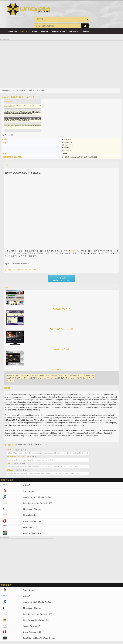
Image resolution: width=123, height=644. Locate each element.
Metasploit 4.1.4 (30, 515)
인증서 (20, 378)
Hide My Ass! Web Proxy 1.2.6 (36, 620)
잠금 (68, 378)
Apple (35, 31)
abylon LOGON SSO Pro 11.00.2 (23, 173)
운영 (30, 378)
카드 (61, 375)
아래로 (83, 378)
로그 (72, 378)
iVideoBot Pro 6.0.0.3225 (61, 369)
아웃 (77, 378)
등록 (63, 378)
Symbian (86, 31)
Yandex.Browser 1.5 (32, 626)
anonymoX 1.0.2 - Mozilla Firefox (37, 497)
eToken (87, 375)
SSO (32, 375)
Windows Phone (58, 31)
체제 (35, 378)
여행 (93, 375)
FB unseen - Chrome (32, 509)
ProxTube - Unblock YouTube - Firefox (39, 638)
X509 (47, 378)
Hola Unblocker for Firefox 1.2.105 (38, 503)
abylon (74, 251)
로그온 (57, 378)
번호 (11, 380)
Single (41, 375)
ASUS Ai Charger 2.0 (32, 533)
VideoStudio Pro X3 (61, 349)
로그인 (81, 375)
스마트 (55, 375)
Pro (36, 375)
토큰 (9, 378)
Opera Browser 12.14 (32, 521)
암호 (70, 375)
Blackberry (74, 31)
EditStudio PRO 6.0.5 (61, 309)
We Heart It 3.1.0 (30, 527)
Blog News (12, 31)
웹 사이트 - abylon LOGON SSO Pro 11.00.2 (80, 157)
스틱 (25, 378)
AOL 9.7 (26, 485)
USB (14, 378)
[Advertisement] (61, 62)
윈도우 (41, 378)
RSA (52, 378)
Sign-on (48, 375)
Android (44, 31)
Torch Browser (29, 491)
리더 (65, 375)
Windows (25, 31)
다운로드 (11, 375)
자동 (75, 375)
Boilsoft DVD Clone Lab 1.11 (61, 329)
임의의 (89, 378)
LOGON (25, 375)
